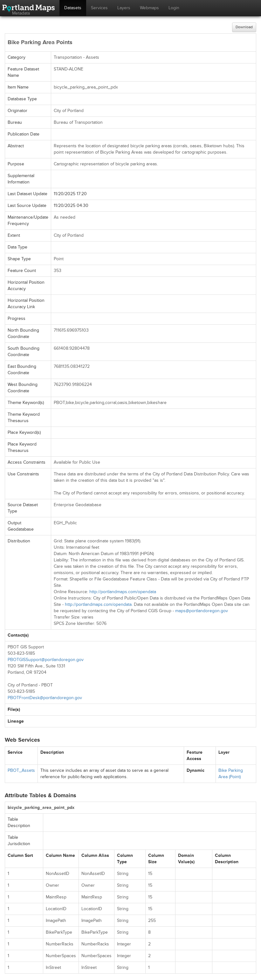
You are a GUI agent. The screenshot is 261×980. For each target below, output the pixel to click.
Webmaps (149, 8)
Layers (124, 8)
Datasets (73, 8)
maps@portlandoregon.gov (202, 611)
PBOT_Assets (21, 770)
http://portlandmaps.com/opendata (123, 592)
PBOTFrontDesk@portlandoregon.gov (45, 698)
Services (99, 8)
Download (244, 27)
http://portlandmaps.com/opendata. (99, 604)
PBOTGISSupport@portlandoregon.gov (46, 660)
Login (174, 8)
